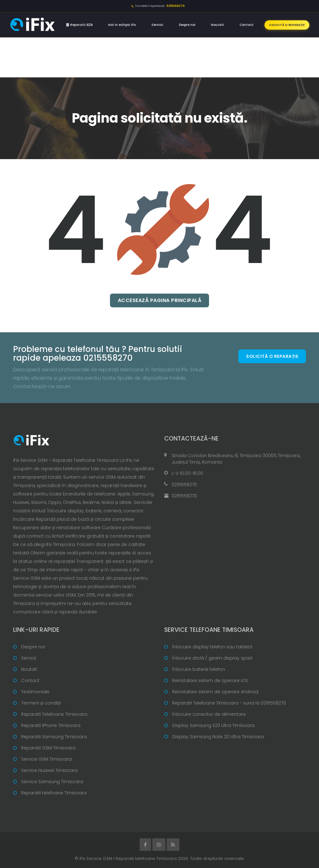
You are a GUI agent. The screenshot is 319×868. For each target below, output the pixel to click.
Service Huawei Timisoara (49, 770)
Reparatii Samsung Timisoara (54, 737)
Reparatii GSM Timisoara (48, 748)
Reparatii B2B (79, 25)
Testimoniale (35, 692)
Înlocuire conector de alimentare (209, 714)
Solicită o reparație (287, 25)
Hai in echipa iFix (122, 25)
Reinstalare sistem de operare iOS (210, 680)
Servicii (157, 25)
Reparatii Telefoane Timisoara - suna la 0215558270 (229, 703)
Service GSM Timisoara (46, 759)
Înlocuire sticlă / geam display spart (212, 658)
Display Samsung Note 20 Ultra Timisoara (218, 737)
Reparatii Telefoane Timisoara (54, 714)
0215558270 (184, 485)
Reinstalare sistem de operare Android (215, 692)
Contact (247, 25)
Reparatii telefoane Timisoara (54, 793)
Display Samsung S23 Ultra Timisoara (213, 725)
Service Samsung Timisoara (52, 782)
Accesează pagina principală (160, 300)
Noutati (217, 25)
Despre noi (187, 25)
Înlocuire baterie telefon (199, 669)
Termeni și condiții (41, 703)
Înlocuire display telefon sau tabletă (212, 647)
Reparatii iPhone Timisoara (51, 725)
